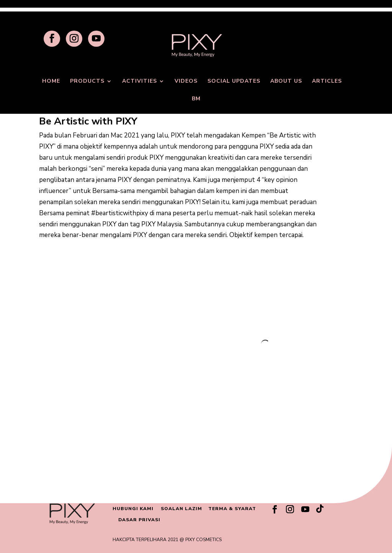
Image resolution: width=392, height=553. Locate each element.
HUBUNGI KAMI (133, 509)
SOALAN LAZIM (181, 509)
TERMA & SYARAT (232, 509)
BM (196, 99)
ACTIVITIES (140, 82)
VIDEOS (186, 82)
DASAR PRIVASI (139, 520)
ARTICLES (327, 82)
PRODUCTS (87, 82)
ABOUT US (286, 82)
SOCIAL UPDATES (234, 82)
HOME (51, 82)
